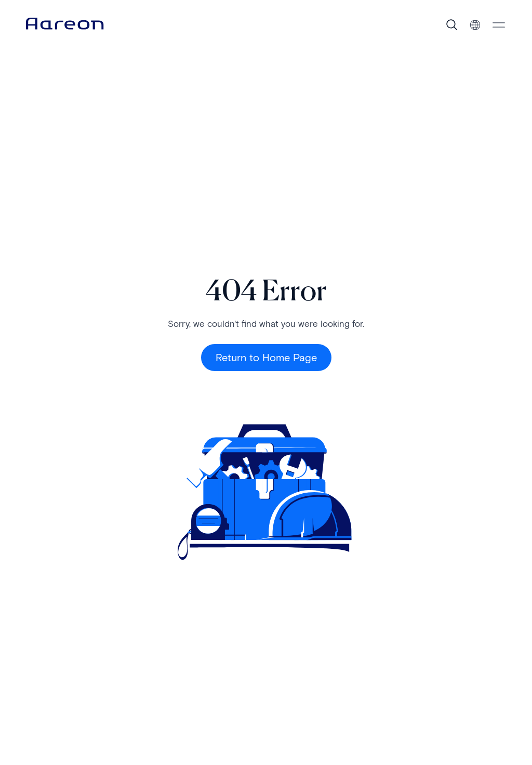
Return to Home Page (266, 358)
